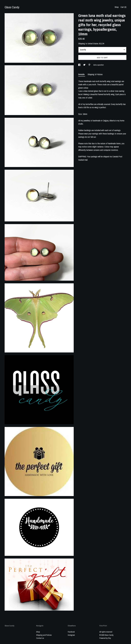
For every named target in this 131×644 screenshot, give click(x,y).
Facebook (71, 632)
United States (93, 44)
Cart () (123, 7)
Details (82, 74)
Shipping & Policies (95, 74)
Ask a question (99, 65)
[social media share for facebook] (80, 65)
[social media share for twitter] (85, 65)
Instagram (71, 635)
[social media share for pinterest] (90, 65)
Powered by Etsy (105, 638)
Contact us (40, 638)
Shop (117, 7)
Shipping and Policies (44, 635)
